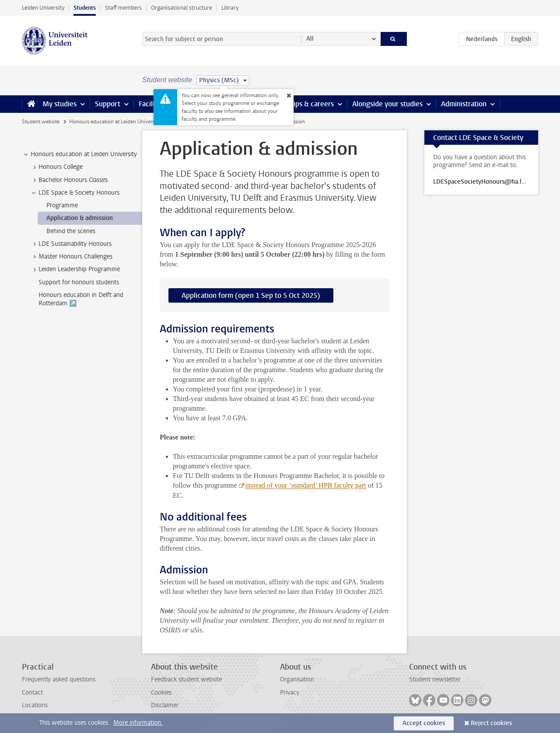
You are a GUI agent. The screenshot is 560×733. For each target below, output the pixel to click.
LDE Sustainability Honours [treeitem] (71, 244)
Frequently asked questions (59, 679)
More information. (138, 723)
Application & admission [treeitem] (80, 218)
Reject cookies (491, 723)
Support (108, 104)
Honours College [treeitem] (56, 167)
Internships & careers (301, 104)
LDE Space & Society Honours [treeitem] (75, 193)
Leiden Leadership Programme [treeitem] (75, 269)
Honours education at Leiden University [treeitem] (80, 154)
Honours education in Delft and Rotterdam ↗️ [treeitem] (81, 299)
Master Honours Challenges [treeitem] (71, 257)
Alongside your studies (387, 104)
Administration (464, 104)
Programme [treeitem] (62, 205)
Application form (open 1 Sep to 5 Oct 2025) (251, 295)
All (310, 39)
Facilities (152, 104)
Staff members (123, 8)
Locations (35, 705)
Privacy (290, 693)
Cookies (161, 693)
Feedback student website (186, 679)
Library (230, 8)
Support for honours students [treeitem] (79, 282)
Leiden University (43, 8)
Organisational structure (182, 8)
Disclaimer (165, 705)
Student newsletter (435, 679)
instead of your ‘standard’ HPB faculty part (306, 485)
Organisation (297, 679)
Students (85, 8)
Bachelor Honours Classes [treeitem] (69, 180)
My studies (59, 104)
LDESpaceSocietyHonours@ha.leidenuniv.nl (481, 182)
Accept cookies (424, 723)
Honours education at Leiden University (115, 122)
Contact (32, 693)
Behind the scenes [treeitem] (71, 231)
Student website (41, 122)
